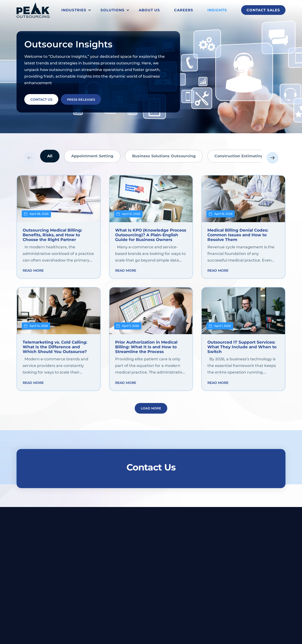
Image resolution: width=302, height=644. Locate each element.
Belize (133, 530)
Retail (124, 614)
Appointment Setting (92, 156)
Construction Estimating (239, 156)
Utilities (126, 582)
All (50, 156)
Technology (129, 607)
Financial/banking (134, 570)
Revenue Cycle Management (189, 564)
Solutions (113, 10)
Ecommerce (130, 601)
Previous (29, 158)
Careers (184, 10)
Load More (151, 412)
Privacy (185, 636)
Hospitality (129, 576)
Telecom (127, 589)
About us (149, 10)
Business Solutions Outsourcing (164, 156)
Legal (124, 564)
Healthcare (129, 595)
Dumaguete (153, 530)
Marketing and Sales (182, 601)
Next (273, 158)
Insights (217, 10)
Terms (199, 636)
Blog (233, 564)
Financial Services (180, 589)
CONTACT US (43, 99)
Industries (74, 10)
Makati (116, 530)
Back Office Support (182, 595)
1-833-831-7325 (273, 530)
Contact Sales (263, 10)
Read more (33, 272)
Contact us (275, 576)
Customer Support (181, 570)
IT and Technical (179, 576)
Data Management (181, 582)
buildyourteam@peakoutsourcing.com (215, 530)
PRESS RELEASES (86, 99)
